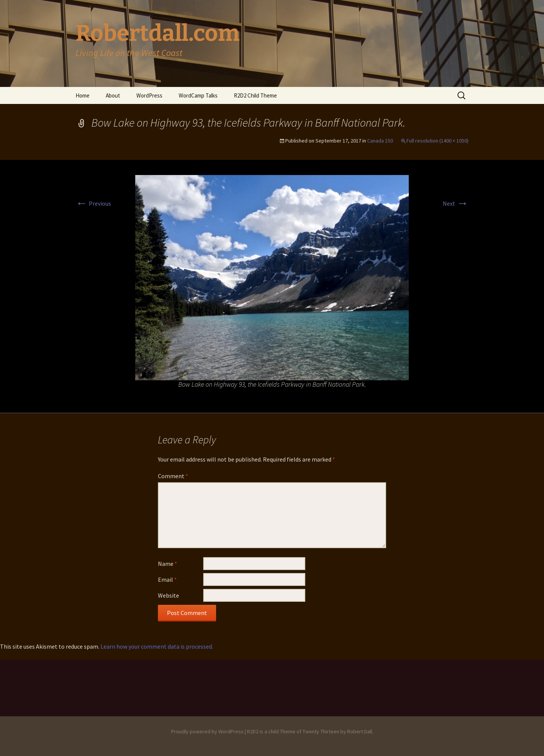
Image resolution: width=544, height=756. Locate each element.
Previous (93, 203)
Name (168, 564)
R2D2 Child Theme (255, 95)
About (113, 95)
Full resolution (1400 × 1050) (437, 141)
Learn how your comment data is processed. (157, 646)
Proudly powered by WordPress (207, 731)
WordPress (149, 95)
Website (168, 595)
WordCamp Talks (198, 95)
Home (83, 95)
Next (456, 203)
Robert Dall (360, 731)
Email (167, 579)
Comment (173, 476)
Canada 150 (380, 141)
